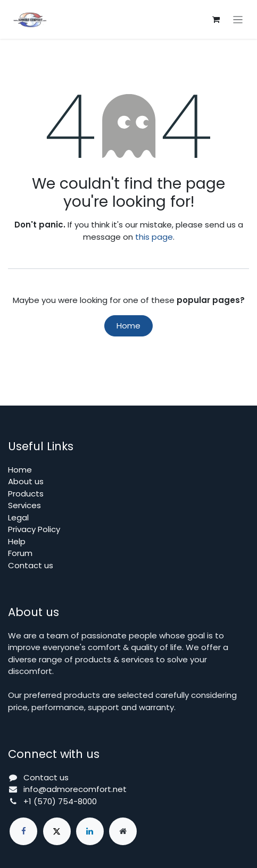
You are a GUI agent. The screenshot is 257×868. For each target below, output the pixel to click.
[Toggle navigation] (238, 19)
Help (17, 541)
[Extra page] (123, 831)
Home (128, 326)
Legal (18, 517)
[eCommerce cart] (216, 20)
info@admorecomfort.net (75, 789)
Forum (20, 553)
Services (24, 505)
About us (26, 481)
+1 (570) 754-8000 (60, 801)
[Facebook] (23, 831)
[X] (57, 831)
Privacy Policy (34, 529)
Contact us (31, 565)
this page (154, 237)
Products (26, 494)
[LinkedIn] (90, 831)
